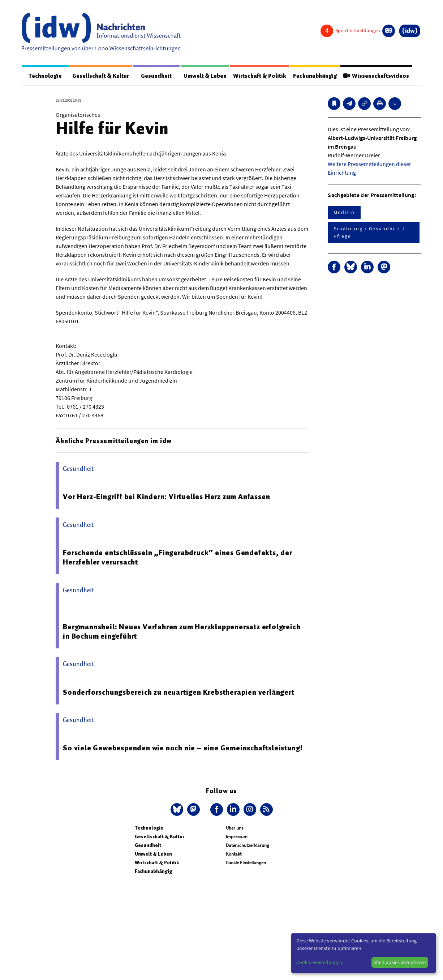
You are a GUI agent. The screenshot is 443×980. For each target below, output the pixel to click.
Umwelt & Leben (205, 76)
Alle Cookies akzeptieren (400, 962)
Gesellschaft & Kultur (101, 76)
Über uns (235, 828)
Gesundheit (156, 76)
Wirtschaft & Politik (260, 76)
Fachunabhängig (315, 76)
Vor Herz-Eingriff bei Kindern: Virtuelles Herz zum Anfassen (166, 497)
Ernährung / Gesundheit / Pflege (369, 232)
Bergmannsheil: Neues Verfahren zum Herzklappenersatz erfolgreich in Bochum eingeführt (182, 631)
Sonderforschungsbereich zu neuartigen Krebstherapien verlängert (179, 692)
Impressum (237, 837)
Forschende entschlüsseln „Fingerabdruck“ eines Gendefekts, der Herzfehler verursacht (178, 557)
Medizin (344, 212)
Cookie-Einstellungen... (321, 962)
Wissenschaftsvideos (376, 76)
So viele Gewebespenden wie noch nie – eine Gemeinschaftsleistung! (183, 748)
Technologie (45, 76)
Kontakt (234, 854)
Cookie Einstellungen (246, 863)
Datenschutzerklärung (248, 845)
